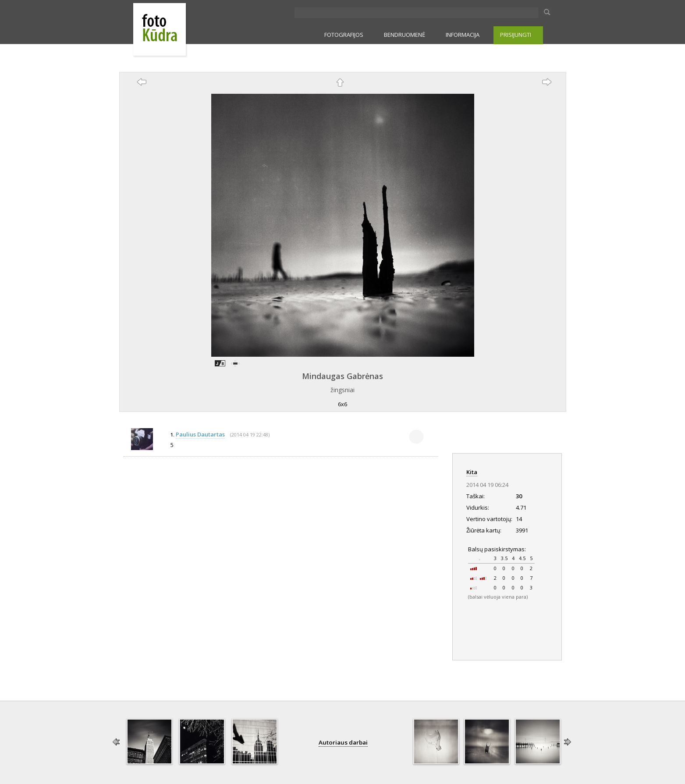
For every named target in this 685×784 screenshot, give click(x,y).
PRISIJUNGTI (516, 35)
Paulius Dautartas (200, 434)
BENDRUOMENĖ (405, 35)
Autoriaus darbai (343, 742)
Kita (472, 472)
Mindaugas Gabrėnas (342, 376)
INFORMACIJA (463, 35)
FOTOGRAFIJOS (344, 35)
